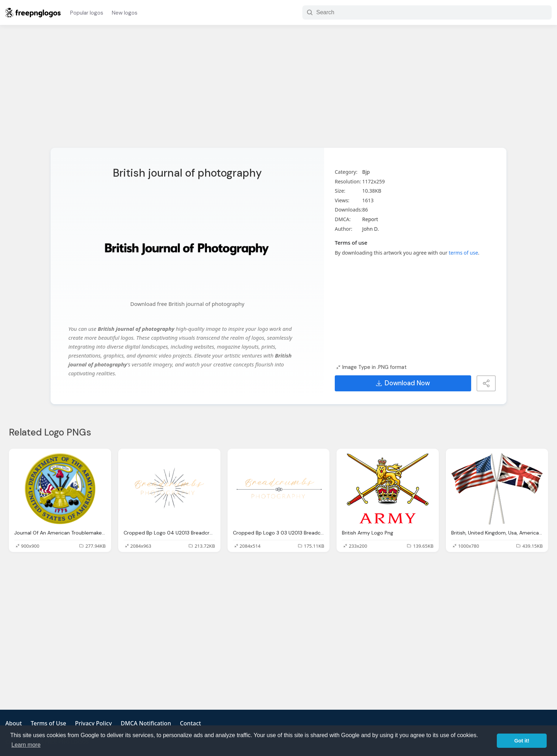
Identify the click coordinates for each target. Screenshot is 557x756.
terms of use (463, 253)
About (14, 723)
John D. (371, 229)
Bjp (366, 172)
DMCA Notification (146, 723)
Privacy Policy (93, 723)
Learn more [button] (26, 745)
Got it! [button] (522, 741)
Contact (190, 723)
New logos (125, 13)
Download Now (403, 383)
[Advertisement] (278, 91)
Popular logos (87, 13)
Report (370, 219)
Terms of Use (48, 723)
